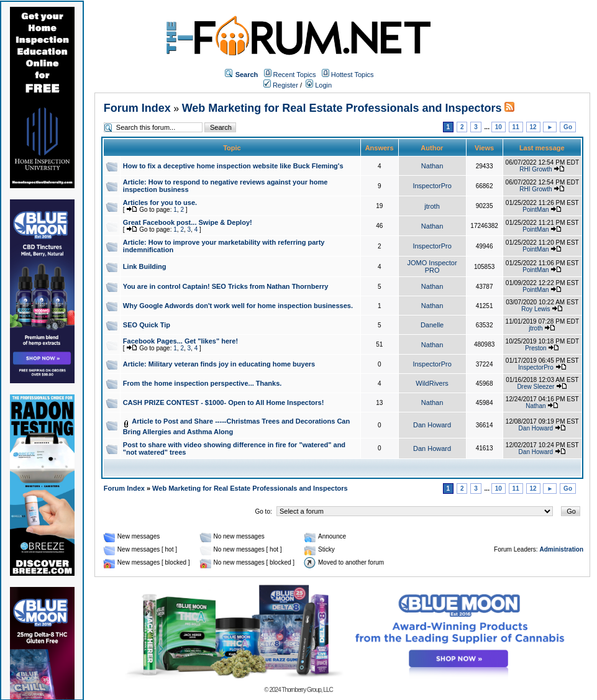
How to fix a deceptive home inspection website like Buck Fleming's (233, 166)
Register (281, 85)
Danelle (432, 325)
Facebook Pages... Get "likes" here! (180, 341)
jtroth (432, 206)
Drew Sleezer (535, 387)
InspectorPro (432, 186)
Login (319, 85)
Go (568, 127)
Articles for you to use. (160, 202)
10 (499, 127)
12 (533, 127)
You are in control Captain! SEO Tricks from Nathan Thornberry (226, 286)
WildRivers (432, 383)
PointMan (535, 210)
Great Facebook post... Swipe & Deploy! (188, 222)
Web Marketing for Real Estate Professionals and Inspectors (342, 108)
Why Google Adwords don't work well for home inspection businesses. (238, 306)
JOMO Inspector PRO (432, 266)
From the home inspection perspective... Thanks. (203, 383)
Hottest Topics (353, 75)
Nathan (432, 166)
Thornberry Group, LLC (307, 690)
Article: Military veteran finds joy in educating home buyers (219, 364)
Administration (561, 549)
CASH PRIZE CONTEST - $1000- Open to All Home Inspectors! (224, 402)
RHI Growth (535, 169)
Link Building (145, 266)
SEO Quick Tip (147, 325)
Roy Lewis (535, 309)
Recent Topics (295, 75)
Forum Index (137, 108)
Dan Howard (432, 425)
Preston (535, 348)
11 (516, 127)
